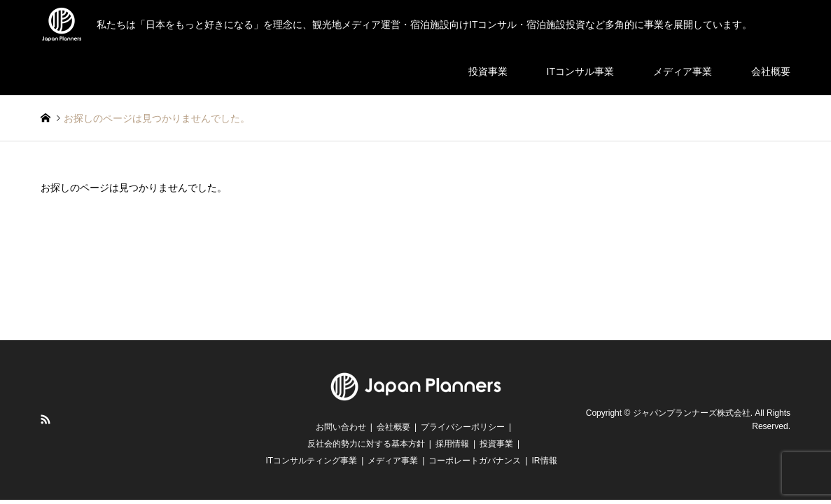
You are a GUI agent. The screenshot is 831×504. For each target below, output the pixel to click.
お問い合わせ (341, 427)
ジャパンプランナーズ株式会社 (692, 413)
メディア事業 (683, 71)
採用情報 (452, 444)
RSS (46, 419)
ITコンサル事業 (580, 71)
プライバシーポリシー (463, 427)
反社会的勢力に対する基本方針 (366, 444)
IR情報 (545, 461)
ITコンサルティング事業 (311, 461)
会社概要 (771, 71)
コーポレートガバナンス (475, 461)
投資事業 (488, 71)
